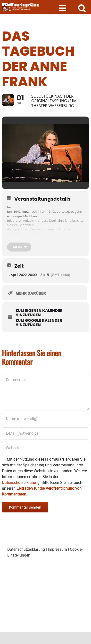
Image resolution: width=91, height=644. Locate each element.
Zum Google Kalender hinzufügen (39, 323)
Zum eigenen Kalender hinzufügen (39, 313)
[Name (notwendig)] (45, 419)
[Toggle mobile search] (82, 8)
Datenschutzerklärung (26, 549)
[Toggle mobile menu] (63, 8)
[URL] (45, 448)
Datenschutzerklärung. (21, 483)
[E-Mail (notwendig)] (45, 433)
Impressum (57, 549)
